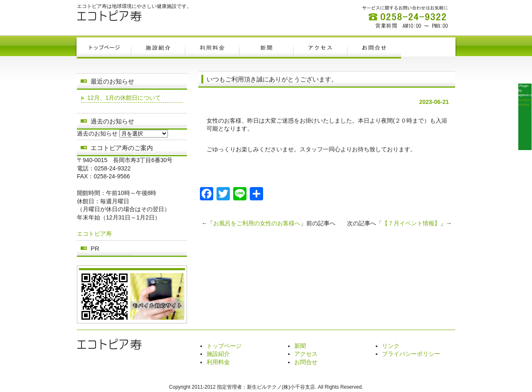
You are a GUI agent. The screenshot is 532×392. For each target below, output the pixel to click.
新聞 (300, 346)
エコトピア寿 (94, 234)
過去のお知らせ (97, 133)
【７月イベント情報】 (411, 223)
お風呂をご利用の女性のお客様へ (257, 223)
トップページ (224, 346)
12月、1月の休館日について (124, 98)
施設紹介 (218, 354)
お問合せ (306, 362)
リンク (391, 346)
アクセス (306, 354)
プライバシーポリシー (411, 354)
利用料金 (218, 362)
